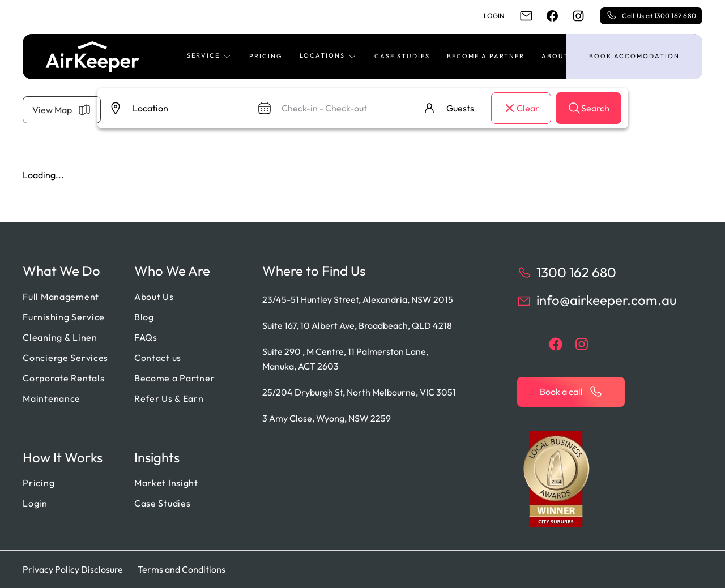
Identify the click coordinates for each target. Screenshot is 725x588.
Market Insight (166, 483)
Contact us (158, 358)
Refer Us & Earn (169, 398)
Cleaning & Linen (60, 337)
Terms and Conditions (182, 569)
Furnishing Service (64, 317)
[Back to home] (93, 57)
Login (494, 16)
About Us (154, 297)
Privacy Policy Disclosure (73, 569)
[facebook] (552, 16)
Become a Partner (486, 56)
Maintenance (52, 398)
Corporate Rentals (63, 378)
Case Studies (402, 56)
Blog (144, 317)
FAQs (146, 337)
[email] (526, 16)
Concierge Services (65, 358)
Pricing (266, 56)
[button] (210, 57)
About (555, 56)
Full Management (61, 297)
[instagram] (578, 16)
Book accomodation (634, 56)
